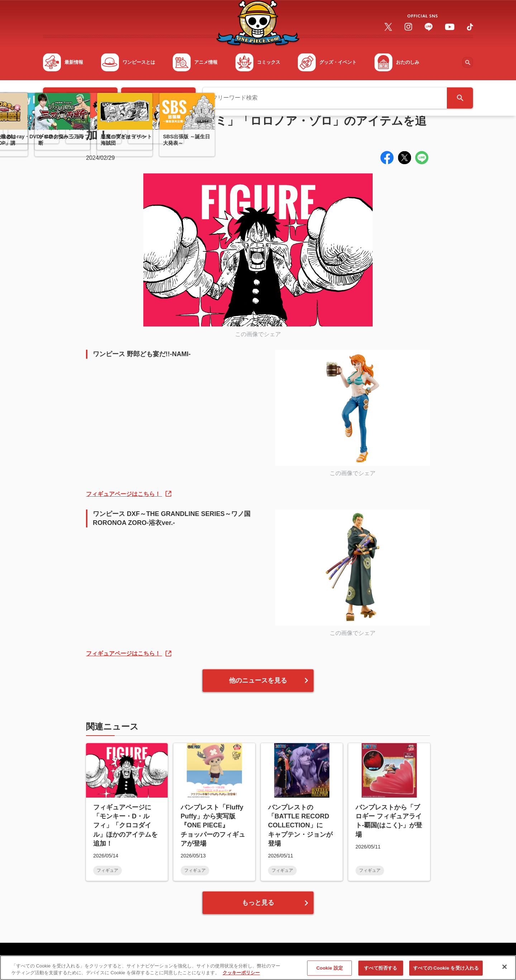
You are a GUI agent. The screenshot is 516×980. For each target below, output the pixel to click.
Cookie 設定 (330, 969)
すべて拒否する (381, 969)
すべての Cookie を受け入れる (446, 969)
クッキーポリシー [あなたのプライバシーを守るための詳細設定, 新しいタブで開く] (241, 974)
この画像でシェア (258, 334)
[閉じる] (505, 968)
